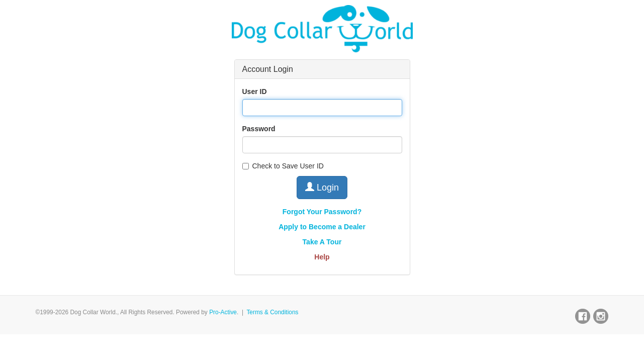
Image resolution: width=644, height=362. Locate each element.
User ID (255, 92)
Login (322, 187)
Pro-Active (223, 312)
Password (259, 129)
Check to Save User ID (283, 166)
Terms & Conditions (272, 312)
